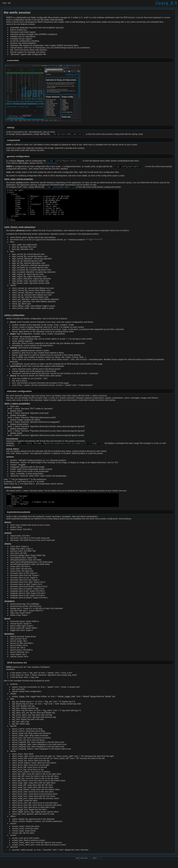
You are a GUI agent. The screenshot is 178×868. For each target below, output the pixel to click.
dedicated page (50, 163)
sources (100, 867)
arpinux (91, 867)
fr (7, 3)
